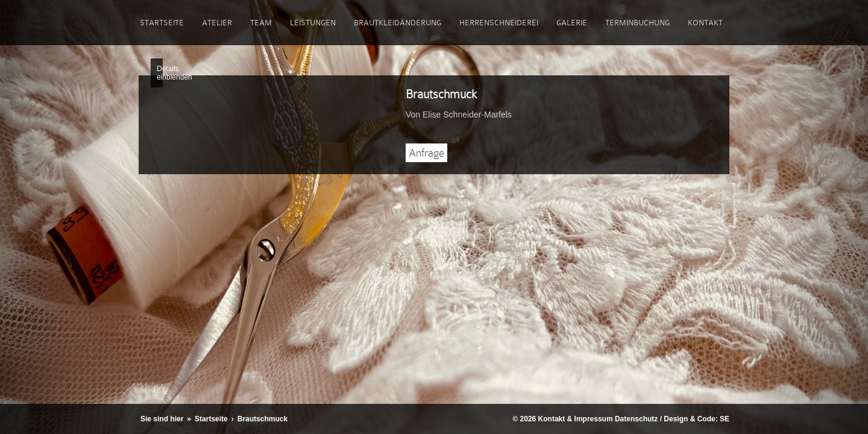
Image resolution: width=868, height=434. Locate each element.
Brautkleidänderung (398, 23)
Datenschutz (636, 419)
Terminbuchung (637, 23)
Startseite (162, 23)
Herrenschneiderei (499, 23)
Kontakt (705, 23)
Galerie (572, 23)
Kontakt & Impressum (576, 419)
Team (261, 23)
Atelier (217, 23)
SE (725, 419)
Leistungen (313, 23)
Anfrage (426, 153)
